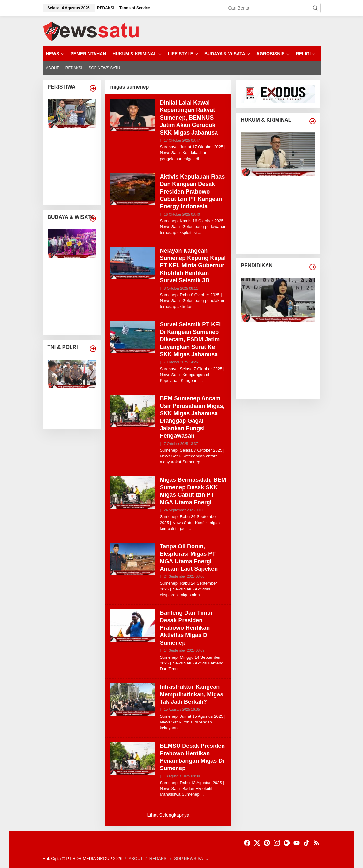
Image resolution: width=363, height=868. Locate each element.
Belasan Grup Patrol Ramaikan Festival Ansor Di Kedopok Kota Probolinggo (74, 269)
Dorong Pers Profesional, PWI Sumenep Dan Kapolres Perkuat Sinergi (74, 417)
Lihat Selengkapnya (168, 815)
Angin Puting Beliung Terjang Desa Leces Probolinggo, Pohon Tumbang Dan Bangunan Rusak (73, 163)
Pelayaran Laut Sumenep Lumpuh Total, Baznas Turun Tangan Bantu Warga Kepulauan (75, 139)
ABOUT (136, 859)
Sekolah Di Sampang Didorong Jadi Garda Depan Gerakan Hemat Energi (281, 369)
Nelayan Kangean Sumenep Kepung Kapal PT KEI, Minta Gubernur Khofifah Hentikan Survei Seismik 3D (193, 266)
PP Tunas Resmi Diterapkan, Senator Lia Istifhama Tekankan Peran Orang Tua (281, 333)
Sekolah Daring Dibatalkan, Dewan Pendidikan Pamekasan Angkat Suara (281, 387)
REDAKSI (159, 859)
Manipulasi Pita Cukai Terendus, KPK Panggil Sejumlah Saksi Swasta (282, 211)
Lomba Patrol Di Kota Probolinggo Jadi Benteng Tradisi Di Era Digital (75, 293)
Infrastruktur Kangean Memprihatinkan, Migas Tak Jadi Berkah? (191, 694)
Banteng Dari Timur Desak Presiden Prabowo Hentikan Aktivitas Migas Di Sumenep (186, 628)
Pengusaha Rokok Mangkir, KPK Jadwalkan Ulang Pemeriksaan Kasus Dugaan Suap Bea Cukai (282, 187)
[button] (315, 8)
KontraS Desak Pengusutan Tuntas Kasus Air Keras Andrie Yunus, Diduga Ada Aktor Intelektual (281, 235)
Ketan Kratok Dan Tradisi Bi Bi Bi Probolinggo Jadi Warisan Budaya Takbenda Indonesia (75, 317)
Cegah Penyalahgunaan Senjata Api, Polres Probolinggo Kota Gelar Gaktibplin (76, 399)
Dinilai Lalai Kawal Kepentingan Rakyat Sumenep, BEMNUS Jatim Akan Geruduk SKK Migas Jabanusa (189, 118)
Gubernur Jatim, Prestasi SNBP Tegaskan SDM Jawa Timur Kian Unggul (282, 351)
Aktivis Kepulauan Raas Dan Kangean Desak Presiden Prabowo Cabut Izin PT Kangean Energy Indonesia (192, 192)
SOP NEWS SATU (191, 859)
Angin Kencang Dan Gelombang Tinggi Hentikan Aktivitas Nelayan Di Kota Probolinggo (74, 187)
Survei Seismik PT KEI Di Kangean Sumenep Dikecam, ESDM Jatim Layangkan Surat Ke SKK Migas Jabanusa (190, 339)
